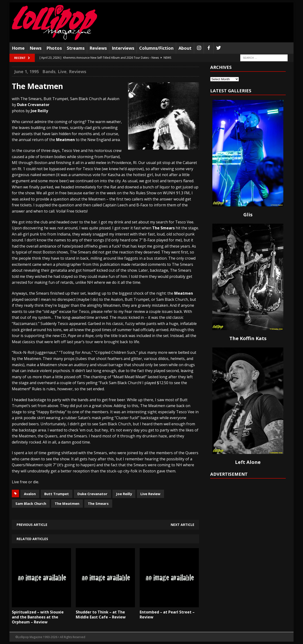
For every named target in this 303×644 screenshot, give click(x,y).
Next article (183, 525)
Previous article (32, 525)
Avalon (30, 494)
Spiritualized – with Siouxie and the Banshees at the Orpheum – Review (38, 617)
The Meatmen (67, 503)
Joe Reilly (124, 494)
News (36, 48)
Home (18, 48)
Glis (248, 215)
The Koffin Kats (248, 338)
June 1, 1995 (27, 71)
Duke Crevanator (92, 494)
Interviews (123, 48)
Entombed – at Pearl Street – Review (167, 615)
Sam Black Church (31, 503)
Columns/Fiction (156, 48)
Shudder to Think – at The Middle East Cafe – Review (101, 615)
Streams (76, 48)
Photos (54, 48)
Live (62, 71)
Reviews (98, 48)
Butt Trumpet (57, 494)
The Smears (98, 503)
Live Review (150, 494)
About (185, 48)
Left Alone (248, 462)
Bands (49, 71)
